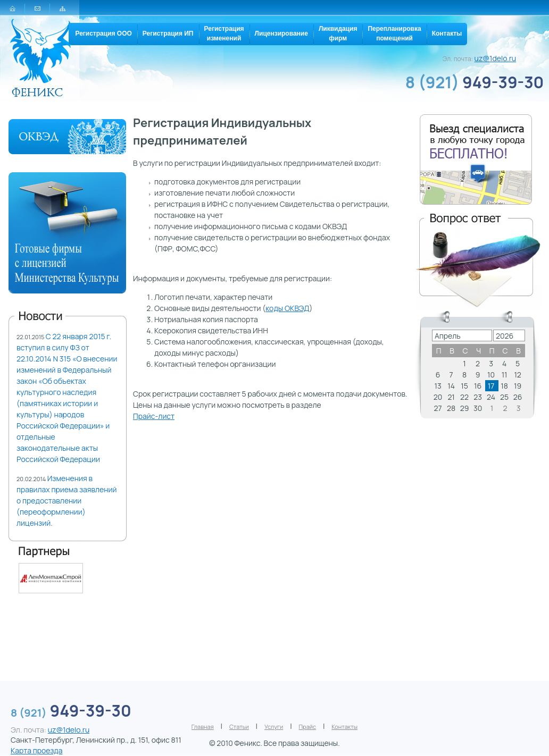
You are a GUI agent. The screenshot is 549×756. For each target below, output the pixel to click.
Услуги (274, 726)
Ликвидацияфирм (338, 33)
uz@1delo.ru (496, 58)
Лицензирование (281, 33)
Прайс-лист (154, 416)
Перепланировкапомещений (394, 33)
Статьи (239, 726)
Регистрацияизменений (224, 33)
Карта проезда (36, 750)
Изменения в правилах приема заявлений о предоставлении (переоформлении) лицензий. (67, 501)
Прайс (308, 726)
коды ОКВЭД (287, 308)
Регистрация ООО (103, 33)
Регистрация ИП (168, 33)
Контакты (447, 33)
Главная (203, 726)
